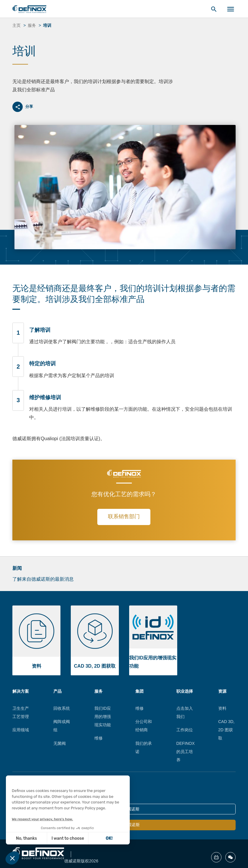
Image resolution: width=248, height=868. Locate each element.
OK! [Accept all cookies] (95, 838)
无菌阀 (60, 743)
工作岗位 (185, 730)
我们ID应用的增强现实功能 (103, 717)
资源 (222, 691)
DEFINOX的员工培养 (185, 752)
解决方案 (21, 691)
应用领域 (21, 730)
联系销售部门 (124, 516)
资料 (222, 708)
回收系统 (62, 708)
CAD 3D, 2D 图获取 (226, 730)
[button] (12, 858)
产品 (58, 691)
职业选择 (185, 691)
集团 (139, 691)
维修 (98, 738)
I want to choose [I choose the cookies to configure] (54, 838)
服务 (98, 691)
